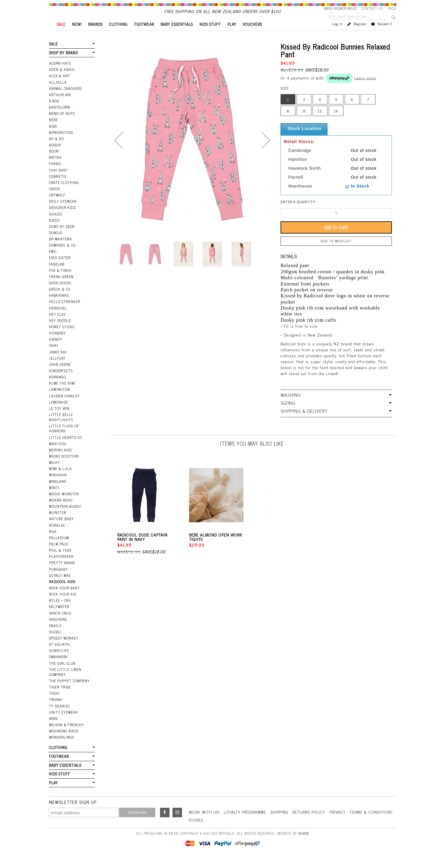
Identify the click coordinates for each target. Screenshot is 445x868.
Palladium (59, 548)
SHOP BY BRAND (64, 63)
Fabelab (57, 274)
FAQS (392, 8)
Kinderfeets (61, 381)
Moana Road (61, 510)
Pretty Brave (62, 573)
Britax (55, 167)
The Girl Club (62, 673)
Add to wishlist (336, 251)
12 (320, 121)
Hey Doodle (60, 331)
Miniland (58, 491)
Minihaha (58, 485)
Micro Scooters (64, 466)
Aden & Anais (62, 80)
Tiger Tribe (60, 697)
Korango (57, 387)
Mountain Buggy (65, 516)
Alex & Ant (60, 86)
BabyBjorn (60, 117)
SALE (61, 34)
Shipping (279, 822)
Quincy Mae (60, 585)
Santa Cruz (60, 623)
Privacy (338, 822)
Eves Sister (60, 268)
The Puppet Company (69, 691)
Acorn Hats (60, 73)
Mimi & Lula (60, 479)
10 (304, 121)
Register (360, 34)
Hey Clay (57, 324)
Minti (54, 498)
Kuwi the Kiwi (62, 393)
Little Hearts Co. (66, 448)
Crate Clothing (64, 193)
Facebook (165, 823)
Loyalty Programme (245, 822)
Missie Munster (64, 504)
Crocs (54, 199)
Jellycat (57, 368)
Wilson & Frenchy (66, 735)
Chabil (55, 174)
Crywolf (57, 205)
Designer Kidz (62, 218)
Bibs (53, 136)
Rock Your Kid (63, 604)
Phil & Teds (60, 560)
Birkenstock (61, 142)
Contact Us (372, 8)
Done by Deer (62, 237)
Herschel (58, 318)
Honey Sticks (62, 337)
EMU (53, 261)
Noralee (57, 535)
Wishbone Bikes (64, 741)
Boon (54, 161)
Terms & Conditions (371, 822)
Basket (385, 34)
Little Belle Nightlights (61, 427)
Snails (55, 636)
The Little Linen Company (65, 682)
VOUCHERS (252, 34)
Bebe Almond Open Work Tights (216, 547)
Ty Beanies (59, 716)
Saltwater (59, 617)
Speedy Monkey (64, 648)
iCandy (56, 349)
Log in (338, 34)
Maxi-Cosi (58, 454)
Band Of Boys (62, 123)
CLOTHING (118, 34)
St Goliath (59, 654)
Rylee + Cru (60, 610)
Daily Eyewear (63, 211)
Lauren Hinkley (64, 406)
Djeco (54, 230)
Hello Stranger (65, 312)
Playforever (61, 566)
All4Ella (58, 92)
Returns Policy (309, 822)
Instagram (177, 823)
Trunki (56, 710)
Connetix (58, 186)
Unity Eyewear (63, 722)
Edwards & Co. (63, 255)
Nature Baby (61, 529)
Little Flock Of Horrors (64, 438)
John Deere (60, 375)
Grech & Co (60, 299)
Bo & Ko (56, 149)
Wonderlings (62, 747)
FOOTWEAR (144, 34)
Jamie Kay (58, 362)
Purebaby (58, 579)
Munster (58, 523)
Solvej (55, 642)
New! (77, 34)
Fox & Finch (60, 280)
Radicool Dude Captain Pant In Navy (142, 547)
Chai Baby (58, 180)
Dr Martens (60, 249)
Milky (54, 472)
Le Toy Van (59, 418)
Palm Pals (59, 554)
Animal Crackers (65, 99)
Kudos (304, 843)
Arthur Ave (60, 105)
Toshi (54, 703)
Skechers (58, 629)
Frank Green (61, 287)
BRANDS (95, 34)
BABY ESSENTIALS (177, 34)
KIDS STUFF (210, 34)
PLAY (232, 34)
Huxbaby (57, 343)
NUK (53, 542)
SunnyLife (59, 661)
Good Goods (60, 293)
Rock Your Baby (64, 598)
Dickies (56, 224)
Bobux (55, 155)
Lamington (60, 399)
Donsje (56, 243)
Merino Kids (60, 460)
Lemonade (58, 412)
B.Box (54, 111)
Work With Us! (204, 822)
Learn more (365, 87)
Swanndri (58, 667)
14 (336, 121)
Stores (196, 830)
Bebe (53, 130)
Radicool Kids (62, 592)
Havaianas (59, 305)
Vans (53, 729)
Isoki (54, 356)
